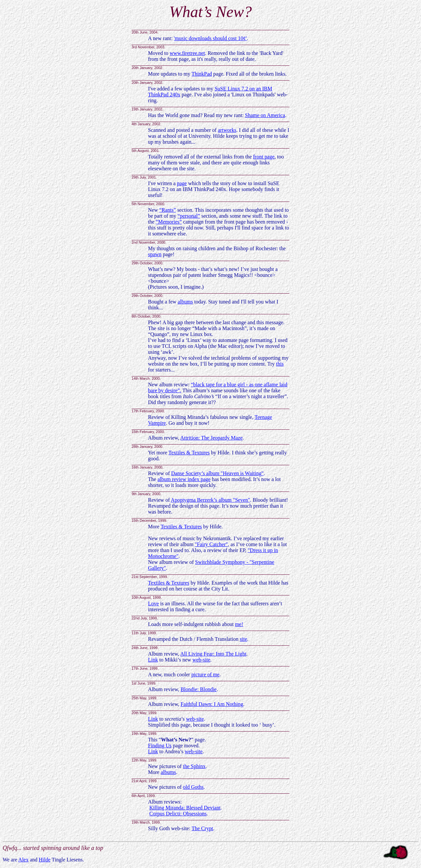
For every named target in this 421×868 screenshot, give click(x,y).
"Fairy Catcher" (211, 544)
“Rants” (168, 210)
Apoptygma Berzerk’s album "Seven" (210, 500)
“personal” (189, 216)
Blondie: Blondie (199, 689)
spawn (155, 254)
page (182, 183)
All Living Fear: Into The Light (213, 654)
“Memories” (169, 222)
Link (153, 660)
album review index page (184, 479)
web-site (201, 660)
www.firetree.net (187, 53)
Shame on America (265, 115)
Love (153, 603)
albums (185, 302)
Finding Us (160, 746)
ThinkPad (202, 74)
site (243, 639)
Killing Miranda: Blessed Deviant (185, 808)
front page (264, 157)
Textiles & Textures (189, 453)
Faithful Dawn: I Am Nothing (212, 704)
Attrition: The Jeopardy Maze (211, 438)
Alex (24, 860)
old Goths (193, 787)
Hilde (45, 860)
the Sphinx (194, 766)
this (280, 364)
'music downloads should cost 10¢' (210, 38)
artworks (227, 130)
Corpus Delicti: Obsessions (178, 814)
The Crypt (202, 828)
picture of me (205, 675)
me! (239, 624)
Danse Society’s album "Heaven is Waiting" (217, 473)
